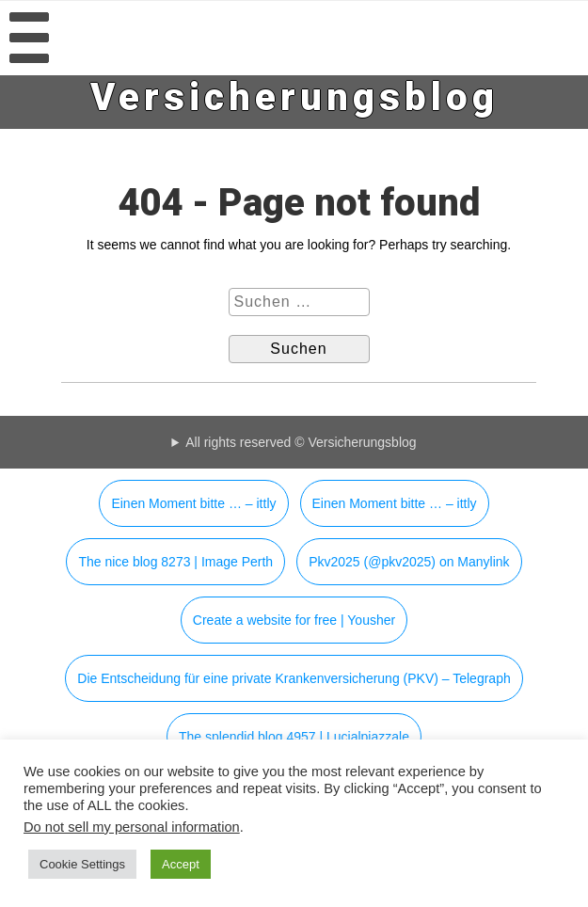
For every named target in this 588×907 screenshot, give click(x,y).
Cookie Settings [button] (82, 864)
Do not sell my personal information (132, 827)
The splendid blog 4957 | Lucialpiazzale (294, 737)
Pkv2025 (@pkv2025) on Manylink (409, 562)
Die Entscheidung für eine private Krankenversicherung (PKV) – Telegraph (294, 678)
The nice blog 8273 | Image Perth (175, 562)
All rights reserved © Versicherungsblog (301, 442)
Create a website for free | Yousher (294, 620)
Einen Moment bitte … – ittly (193, 503)
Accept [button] (181, 864)
